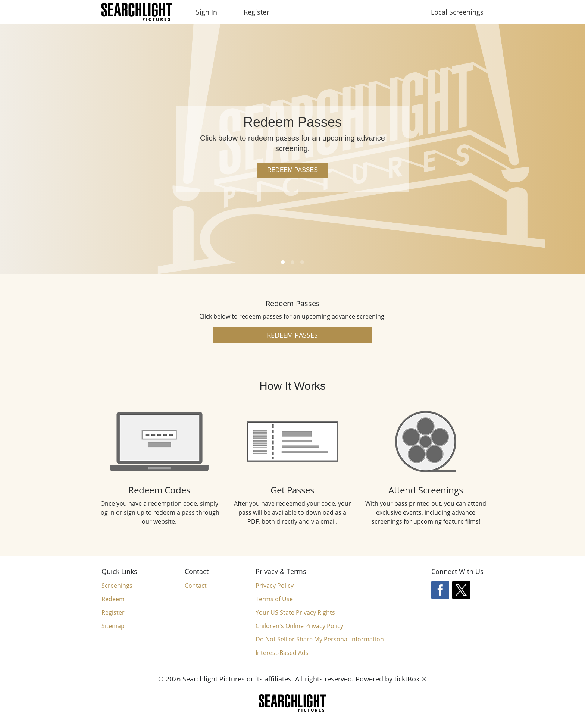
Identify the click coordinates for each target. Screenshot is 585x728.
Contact (196, 586)
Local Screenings (457, 12)
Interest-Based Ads (282, 653)
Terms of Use (274, 599)
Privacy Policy (275, 586)
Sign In (207, 12)
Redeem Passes (292, 170)
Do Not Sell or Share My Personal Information (320, 639)
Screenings (117, 586)
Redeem (113, 599)
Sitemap (113, 626)
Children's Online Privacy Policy (299, 626)
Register (256, 12)
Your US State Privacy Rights (295, 612)
